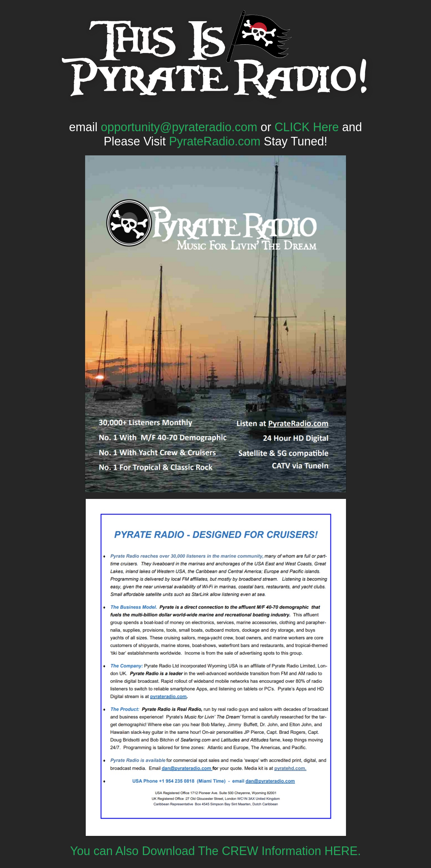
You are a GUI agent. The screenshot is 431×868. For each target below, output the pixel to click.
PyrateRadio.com (215, 141)
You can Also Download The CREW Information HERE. (215, 851)
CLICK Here (307, 127)
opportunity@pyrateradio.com (179, 127)
